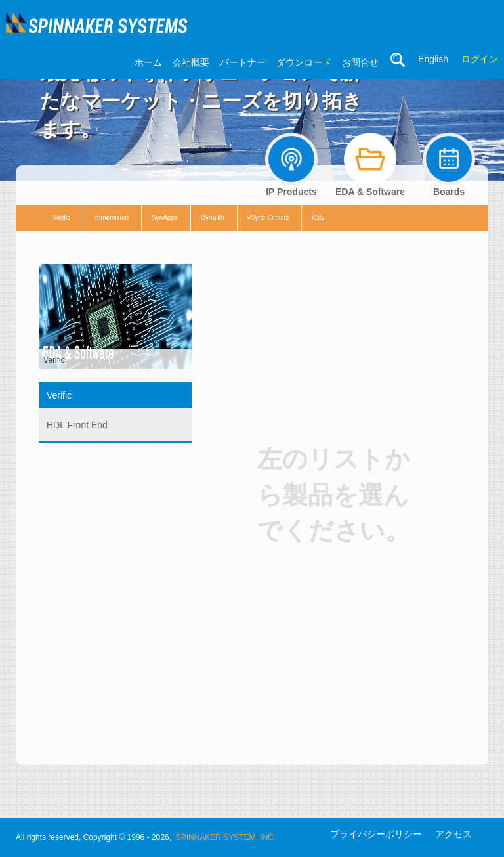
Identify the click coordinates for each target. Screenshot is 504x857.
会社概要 (191, 62)
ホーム (148, 62)
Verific (61, 218)
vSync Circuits (268, 218)
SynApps (165, 218)
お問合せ (360, 62)
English (433, 59)
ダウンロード (304, 62)
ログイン (480, 59)
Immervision (111, 218)
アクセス (453, 834)
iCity (318, 218)
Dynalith (213, 218)
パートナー (243, 62)
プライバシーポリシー (376, 834)
